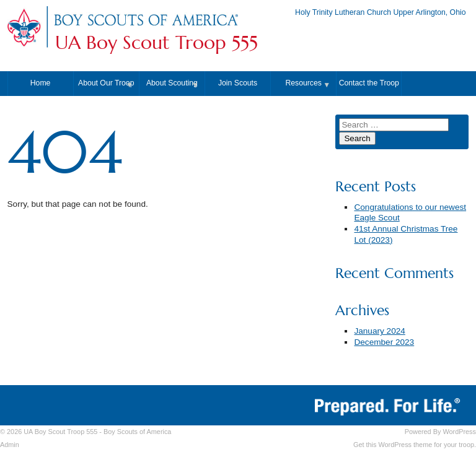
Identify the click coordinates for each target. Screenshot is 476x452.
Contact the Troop (369, 83)
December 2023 (384, 342)
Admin (10, 445)
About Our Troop (106, 83)
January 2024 (379, 331)
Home (41, 83)
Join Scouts (238, 83)
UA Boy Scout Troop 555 (156, 43)
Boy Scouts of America (137, 432)
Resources (303, 83)
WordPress (459, 432)
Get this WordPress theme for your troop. (415, 445)
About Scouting (172, 83)
